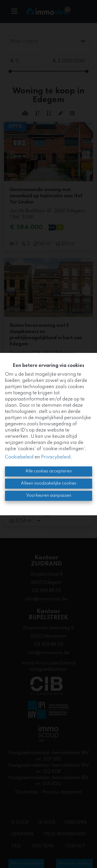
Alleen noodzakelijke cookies (49, 484)
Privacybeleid (56, 457)
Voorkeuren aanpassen (49, 496)
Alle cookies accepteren (48, 471)
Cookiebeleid (19, 457)
